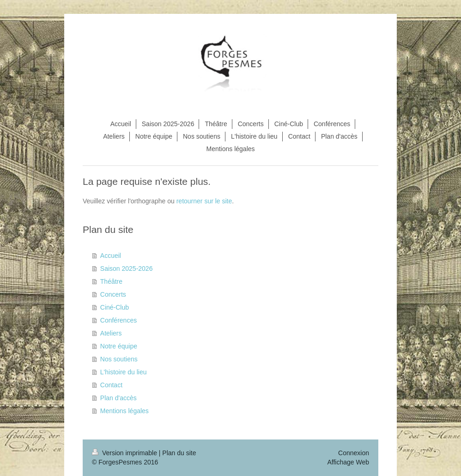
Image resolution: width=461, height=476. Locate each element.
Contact (111, 385)
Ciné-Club (115, 307)
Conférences (118, 320)
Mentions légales (124, 411)
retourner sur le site (204, 201)
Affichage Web (348, 462)
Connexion (354, 453)
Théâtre (111, 281)
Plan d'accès (118, 398)
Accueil (111, 256)
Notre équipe (119, 346)
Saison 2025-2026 (127, 269)
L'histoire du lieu (124, 372)
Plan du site (179, 453)
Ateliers (111, 333)
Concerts (113, 294)
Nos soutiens (119, 359)
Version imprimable (125, 453)
